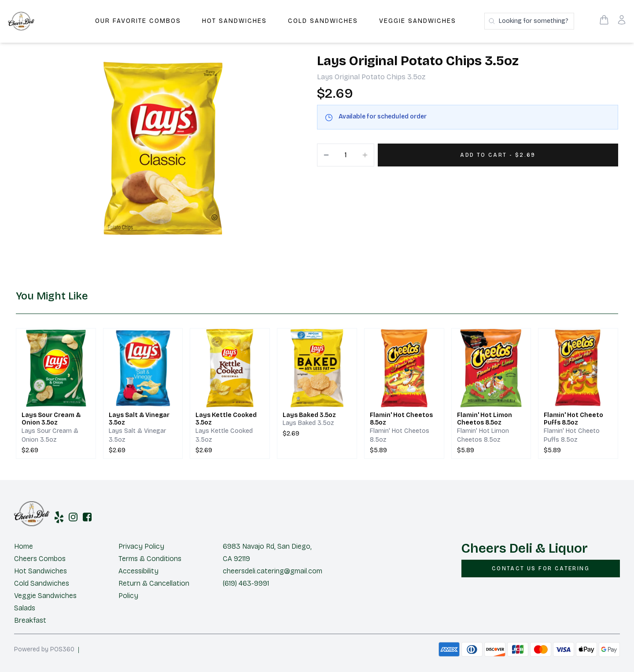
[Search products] (529, 21)
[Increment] (365, 155)
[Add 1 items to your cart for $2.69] (498, 155)
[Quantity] (346, 155)
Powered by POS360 (44, 649)
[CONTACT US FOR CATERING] (541, 569)
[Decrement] (326, 155)
